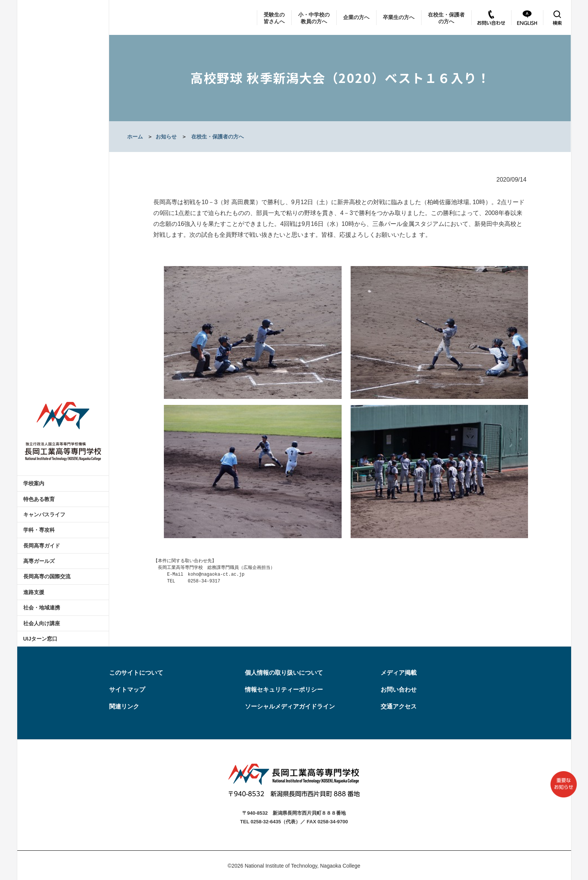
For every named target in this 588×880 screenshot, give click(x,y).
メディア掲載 (399, 673)
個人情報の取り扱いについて (284, 673)
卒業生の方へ (399, 17)
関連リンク (124, 706)
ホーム (135, 137)
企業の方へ (356, 17)
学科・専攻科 (39, 530)
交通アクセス (399, 706)
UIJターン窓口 (40, 639)
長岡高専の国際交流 (47, 576)
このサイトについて (136, 673)
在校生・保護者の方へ (446, 18)
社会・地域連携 (42, 608)
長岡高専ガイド (42, 546)
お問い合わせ (399, 690)
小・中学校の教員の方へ (314, 18)
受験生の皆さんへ (274, 18)
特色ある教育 (39, 499)
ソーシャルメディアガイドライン (290, 706)
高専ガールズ (39, 561)
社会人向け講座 (42, 623)
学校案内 (34, 483)
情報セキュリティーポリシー (284, 690)
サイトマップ (127, 690)
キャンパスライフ (44, 514)
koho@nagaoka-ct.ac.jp (216, 575)
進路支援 (34, 592)
